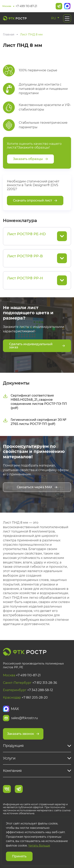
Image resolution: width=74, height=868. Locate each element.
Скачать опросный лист (35, 200)
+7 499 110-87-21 (26, 6)
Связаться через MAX (37, 487)
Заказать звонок (23, 734)
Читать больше (39, 846)
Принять (19, 856)
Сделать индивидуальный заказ (37, 346)
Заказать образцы (30, 159)
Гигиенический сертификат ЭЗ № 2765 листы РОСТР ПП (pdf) (35, 422)
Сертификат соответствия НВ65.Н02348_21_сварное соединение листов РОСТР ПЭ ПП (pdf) (35, 402)
